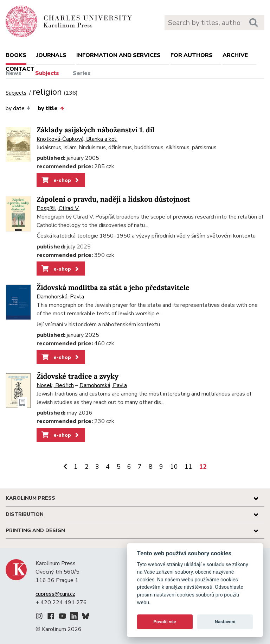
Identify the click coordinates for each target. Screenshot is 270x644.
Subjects (47, 73)
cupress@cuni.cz (55, 594)
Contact (20, 69)
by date (18, 108)
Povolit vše (165, 622)
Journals (51, 55)
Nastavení (225, 622)
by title (51, 108)
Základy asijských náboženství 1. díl (96, 130)
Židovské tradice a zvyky (78, 376)
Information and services (118, 55)
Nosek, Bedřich (55, 385)
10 (174, 467)
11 (188, 467)
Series (82, 73)
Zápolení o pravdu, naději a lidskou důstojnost (113, 199)
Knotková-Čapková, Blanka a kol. (77, 139)
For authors (192, 55)
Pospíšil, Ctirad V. (58, 208)
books (16, 55)
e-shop (61, 180)
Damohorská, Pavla (60, 297)
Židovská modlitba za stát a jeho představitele (113, 288)
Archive (235, 55)
